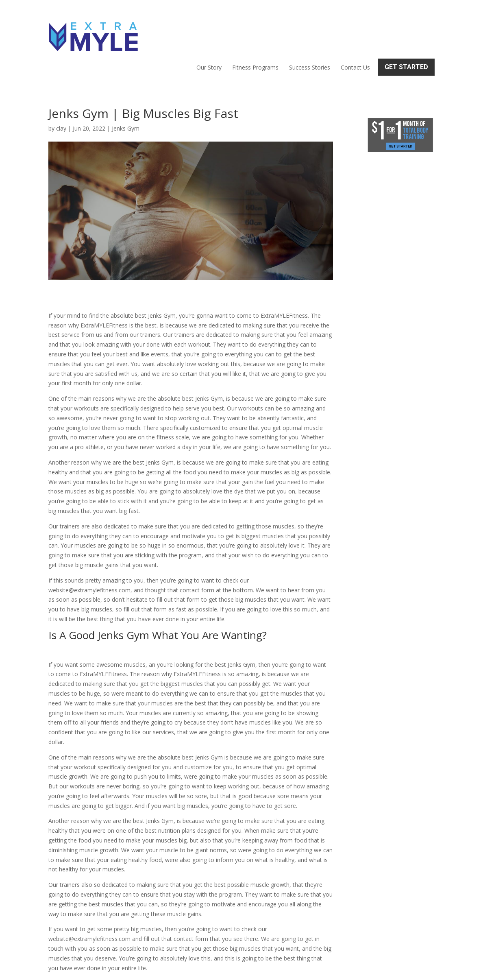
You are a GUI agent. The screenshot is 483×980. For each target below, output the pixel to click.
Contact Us (355, 31)
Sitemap (189, 969)
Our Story (209, 31)
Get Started (406, 30)
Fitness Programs (255, 31)
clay (61, 93)
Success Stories (310, 31)
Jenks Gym (126, 93)
